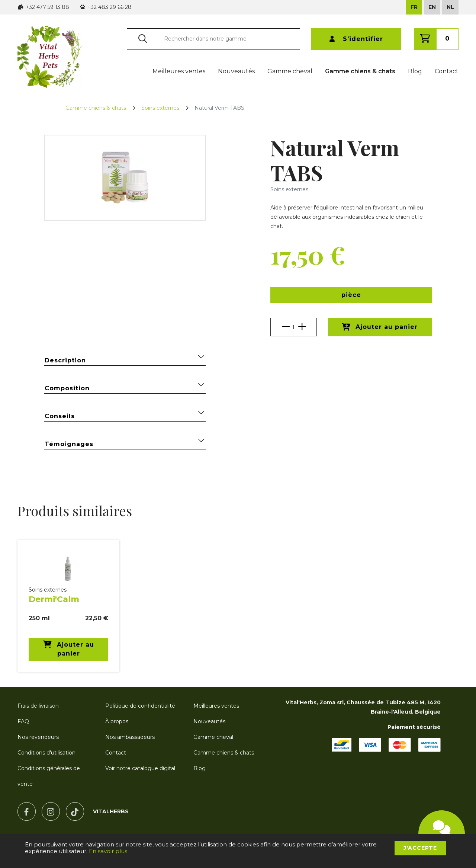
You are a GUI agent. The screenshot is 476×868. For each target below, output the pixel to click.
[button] (351, 295)
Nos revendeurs (38, 737)
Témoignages (125, 444)
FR (414, 7)
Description (125, 360)
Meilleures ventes (179, 71)
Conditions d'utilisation (46, 753)
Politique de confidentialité (140, 706)
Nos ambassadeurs (130, 737)
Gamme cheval (290, 71)
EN (432, 7)
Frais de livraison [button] (38, 706)
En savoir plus (108, 851)
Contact (447, 71)
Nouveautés (236, 71)
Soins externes (160, 108)
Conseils (125, 416)
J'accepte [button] (420, 848)
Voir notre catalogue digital (140, 768)
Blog (415, 71)
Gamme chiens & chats (360, 71)
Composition (125, 388)
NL (450, 7)
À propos (117, 721)
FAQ (23, 721)
